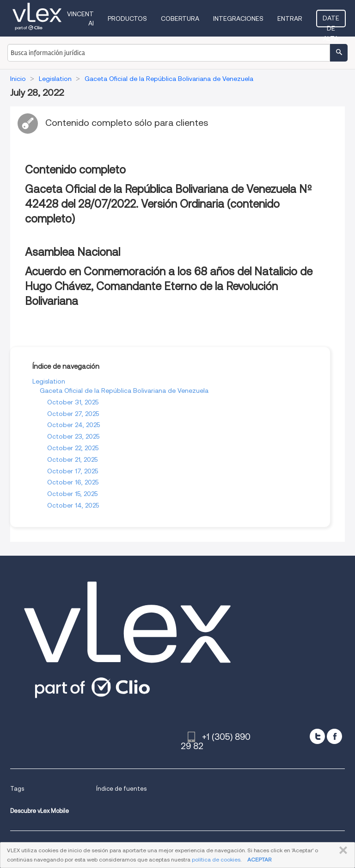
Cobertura (180, 19)
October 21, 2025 (72, 459)
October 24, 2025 (73, 425)
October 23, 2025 (73, 436)
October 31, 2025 (73, 402)
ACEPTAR (259, 859)
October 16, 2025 (73, 482)
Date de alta (331, 21)
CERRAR (341, 850)
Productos (127, 19)
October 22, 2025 (73, 448)
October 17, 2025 (73, 471)
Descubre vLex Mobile (40, 811)
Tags (17, 789)
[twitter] (317, 736)
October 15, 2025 (72, 494)
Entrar (290, 19)
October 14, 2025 (73, 505)
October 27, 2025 (73, 414)
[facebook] (334, 736)
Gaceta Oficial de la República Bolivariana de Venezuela (124, 391)
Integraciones (238, 19)
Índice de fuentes (121, 789)
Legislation (49, 381)
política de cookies (216, 859)
